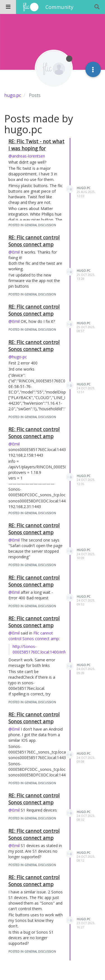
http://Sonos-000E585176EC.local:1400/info (40, 649)
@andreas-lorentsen (27, 156)
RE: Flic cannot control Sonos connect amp (34, 241)
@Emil (14, 252)
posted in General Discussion (32, 225)
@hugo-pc (18, 357)
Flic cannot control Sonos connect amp (34, 636)
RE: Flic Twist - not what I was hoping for (36, 145)
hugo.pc (84, 188)
